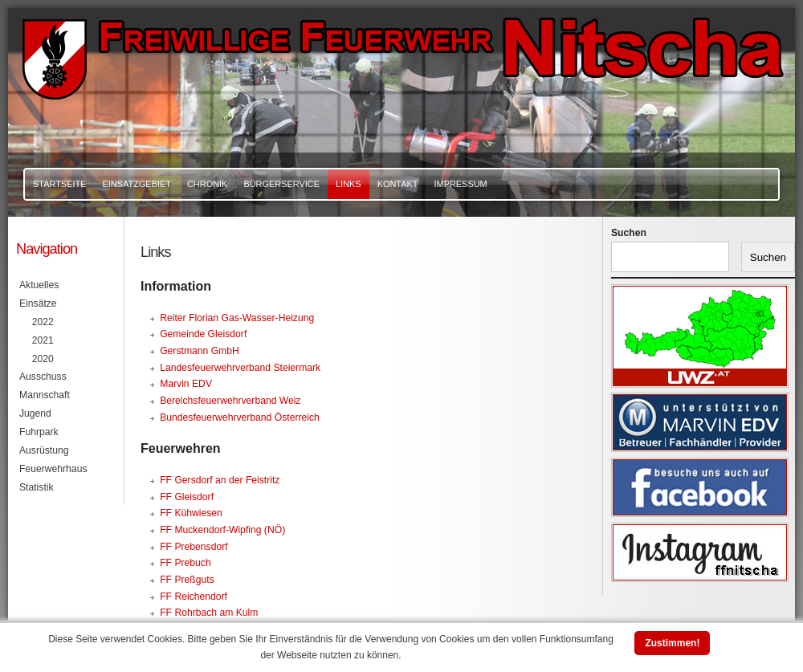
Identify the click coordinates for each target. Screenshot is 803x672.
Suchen (629, 233)
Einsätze (38, 303)
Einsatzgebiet (137, 184)
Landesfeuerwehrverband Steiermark (240, 368)
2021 (43, 340)
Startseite (59, 184)
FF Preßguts (187, 580)
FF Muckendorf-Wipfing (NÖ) (222, 530)
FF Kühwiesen (191, 513)
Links (349, 184)
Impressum (460, 184)
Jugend (35, 413)
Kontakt (398, 184)
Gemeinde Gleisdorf (203, 334)
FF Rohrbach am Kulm (209, 613)
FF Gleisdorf (187, 497)
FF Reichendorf (194, 597)
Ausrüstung (44, 450)
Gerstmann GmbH (200, 351)
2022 (43, 322)
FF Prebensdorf (194, 547)
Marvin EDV (186, 384)
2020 (43, 359)
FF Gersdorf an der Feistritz (220, 480)
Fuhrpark (39, 432)
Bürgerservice (281, 184)
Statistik (37, 487)
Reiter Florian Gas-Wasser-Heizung (237, 318)
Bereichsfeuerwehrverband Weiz (230, 401)
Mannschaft (45, 395)
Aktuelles (39, 285)
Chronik (207, 184)
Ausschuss (43, 377)
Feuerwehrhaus (53, 469)
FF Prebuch (185, 563)
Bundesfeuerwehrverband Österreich (240, 417)
